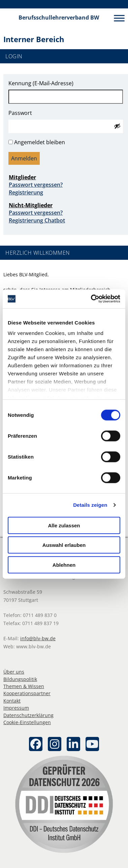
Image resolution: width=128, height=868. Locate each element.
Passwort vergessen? (36, 185)
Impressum (16, 708)
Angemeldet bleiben (40, 142)
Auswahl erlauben (64, 545)
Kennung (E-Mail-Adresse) (41, 83)
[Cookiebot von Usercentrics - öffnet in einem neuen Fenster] (91, 299)
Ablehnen (64, 565)
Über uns (14, 672)
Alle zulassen (64, 525)
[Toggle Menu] (119, 18)
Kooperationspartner (27, 693)
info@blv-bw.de (38, 638)
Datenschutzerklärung (28, 715)
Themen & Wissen (24, 686)
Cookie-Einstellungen (27, 722)
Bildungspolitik (20, 679)
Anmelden (24, 158)
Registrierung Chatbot (37, 220)
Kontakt (12, 701)
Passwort (20, 113)
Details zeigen (90, 505)
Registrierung (26, 192)
